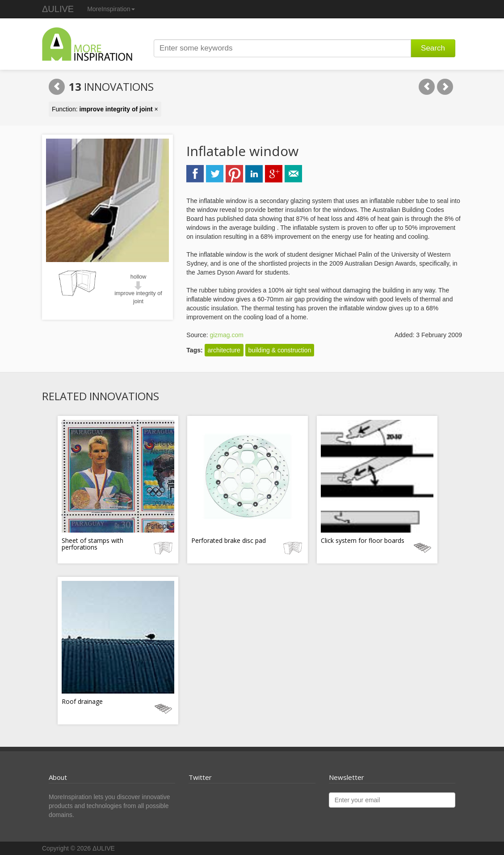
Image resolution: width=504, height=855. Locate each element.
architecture (224, 350)
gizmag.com (226, 335)
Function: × (105, 109)
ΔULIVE (58, 9)
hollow (139, 277)
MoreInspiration (111, 9)
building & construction (280, 350)
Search (433, 48)
